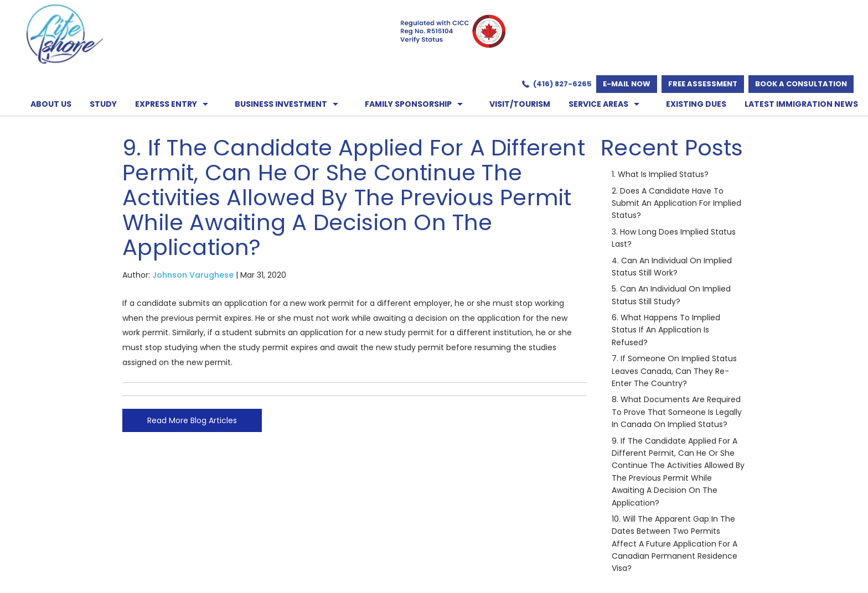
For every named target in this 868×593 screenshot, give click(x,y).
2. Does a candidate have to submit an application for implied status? (676, 203)
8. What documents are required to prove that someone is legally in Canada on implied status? (677, 412)
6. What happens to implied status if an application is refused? (666, 330)
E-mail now (627, 84)
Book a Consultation (801, 84)
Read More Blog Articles (192, 420)
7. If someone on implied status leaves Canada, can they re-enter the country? (674, 371)
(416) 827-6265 (562, 84)
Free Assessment (703, 84)
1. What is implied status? (660, 174)
